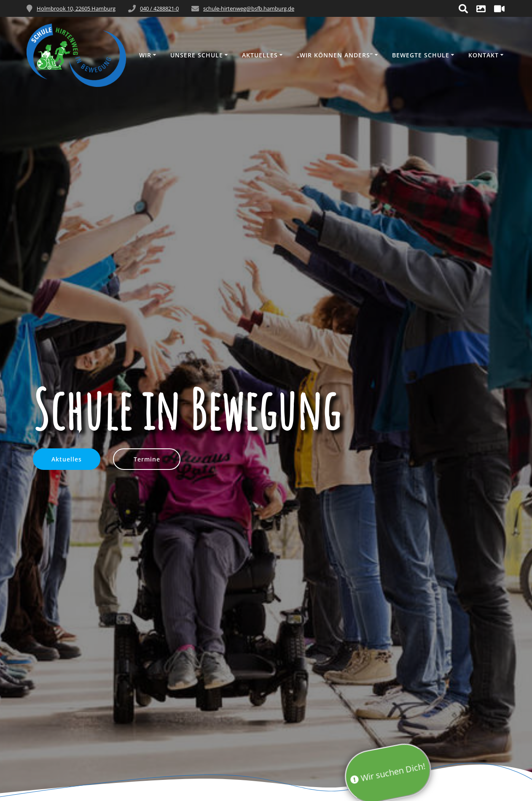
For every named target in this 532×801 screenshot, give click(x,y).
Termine (147, 459)
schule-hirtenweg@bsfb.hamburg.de (249, 8)
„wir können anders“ (335, 55)
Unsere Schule (197, 55)
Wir (145, 55)
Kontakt (484, 55)
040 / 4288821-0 (159, 8)
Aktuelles (260, 55)
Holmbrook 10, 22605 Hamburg (76, 8)
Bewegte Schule (421, 55)
